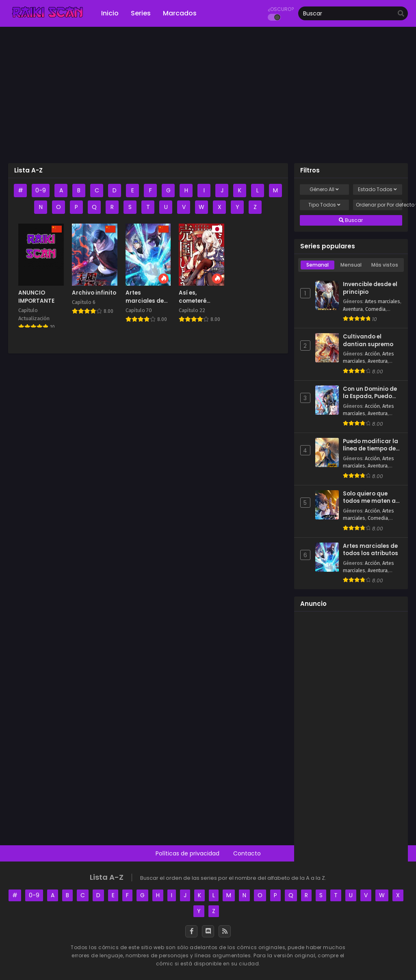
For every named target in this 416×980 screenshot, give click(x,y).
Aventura (353, 309)
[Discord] (208, 931)
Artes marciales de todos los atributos (370, 550)
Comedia (375, 309)
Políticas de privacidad (187, 853)
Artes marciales (382, 302)
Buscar (351, 220)
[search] (401, 14)
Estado (377, 190)
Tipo (324, 205)
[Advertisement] (208, 98)
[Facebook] (191, 931)
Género (324, 190)
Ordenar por (379, 205)
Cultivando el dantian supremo (368, 341)
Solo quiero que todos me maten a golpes (369, 498)
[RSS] (225, 931)
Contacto (247, 853)
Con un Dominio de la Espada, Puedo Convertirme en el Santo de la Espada (371, 393)
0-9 (41, 190)
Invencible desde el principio (370, 288)
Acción (372, 354)
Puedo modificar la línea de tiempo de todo (370, 445)
